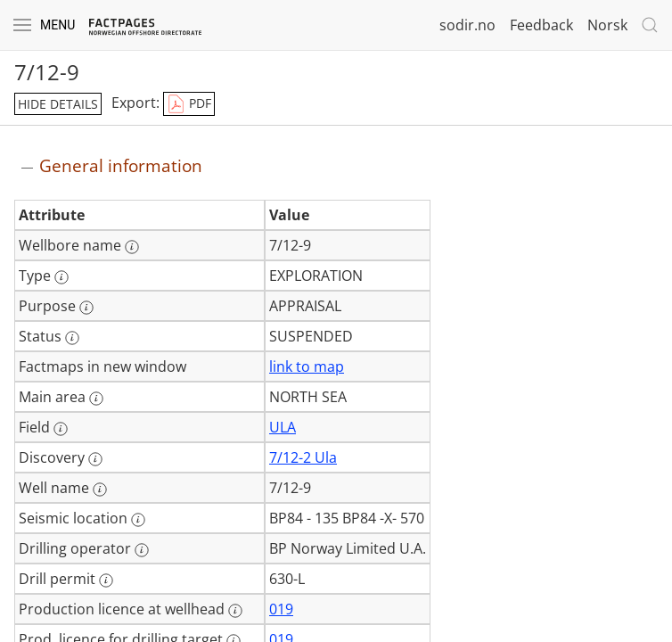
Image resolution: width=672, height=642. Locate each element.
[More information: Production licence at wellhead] (235, 611)
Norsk (607, 25)
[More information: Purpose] (86, 308)
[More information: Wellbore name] (132, 247)
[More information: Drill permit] (106, 580)
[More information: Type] (61, 277)
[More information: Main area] (96, 399)
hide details (58, 104)
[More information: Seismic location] (138, 520)
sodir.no (467, 25)
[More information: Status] (72, 338)
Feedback (541, 25)
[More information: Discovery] (95, 459)
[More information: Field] (61, 429)
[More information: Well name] (100, 490)
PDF (189, 104)
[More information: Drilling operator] (142, 550)
